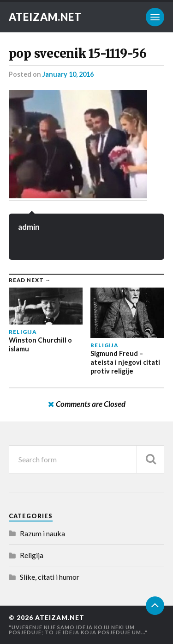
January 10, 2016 (68, 74)
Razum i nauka (42, 533)
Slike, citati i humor (50, 577)
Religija (32, 555)
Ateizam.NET (45, 17)
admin (29, 227)
